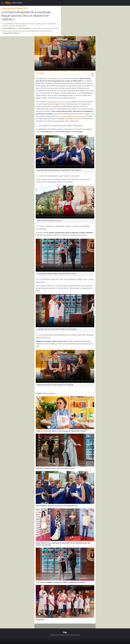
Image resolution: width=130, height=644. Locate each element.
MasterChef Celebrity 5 (12, 33)
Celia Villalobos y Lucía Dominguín (58, 102)
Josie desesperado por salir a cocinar (71, 116)
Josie (79, 93)
